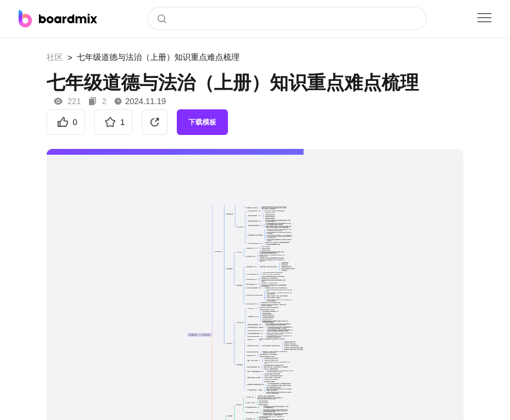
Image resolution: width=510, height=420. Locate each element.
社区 (55, 57)
